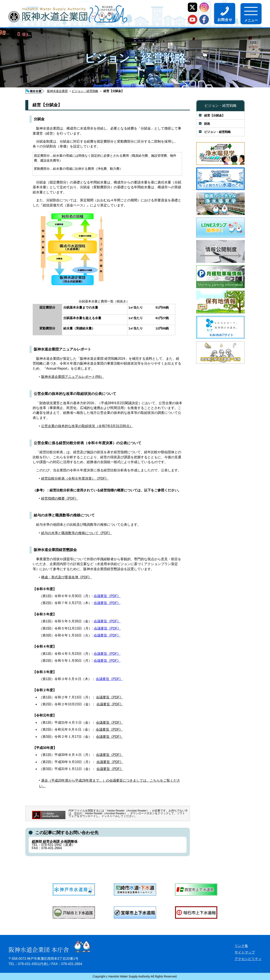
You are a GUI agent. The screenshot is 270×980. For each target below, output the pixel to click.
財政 (207, 124)
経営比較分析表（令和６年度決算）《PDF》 (75, 478)
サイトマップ (245, 952)
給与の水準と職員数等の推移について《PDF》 (76, 533)
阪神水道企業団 (57, 91)
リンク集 (241, 946)
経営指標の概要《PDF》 (60, 498)
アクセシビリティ (248, 959)
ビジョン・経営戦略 (85, 91)
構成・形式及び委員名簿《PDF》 (66, 577)
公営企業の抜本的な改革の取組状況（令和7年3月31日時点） (87, 426)
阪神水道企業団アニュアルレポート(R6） (72, 377)
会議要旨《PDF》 (107, 596)
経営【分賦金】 (215, 115)
